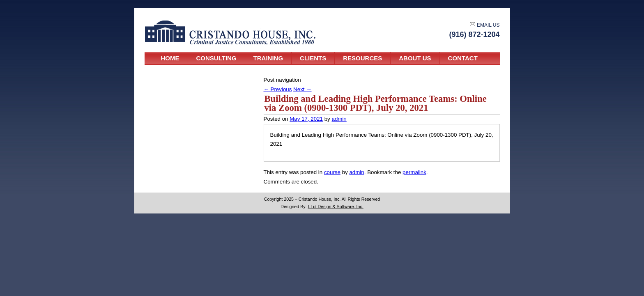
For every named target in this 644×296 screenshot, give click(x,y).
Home (170, 58)
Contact (463, 58)
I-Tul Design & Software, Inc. (336, 207)
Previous (278, 89)
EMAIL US (485, 25)
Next (302, 89)
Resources (362, 58)
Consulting (216, 58)
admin (339, 119)
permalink (414, 172)
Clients (313, 58)
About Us (415, 58)
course (332, 172)
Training (268, 58)
